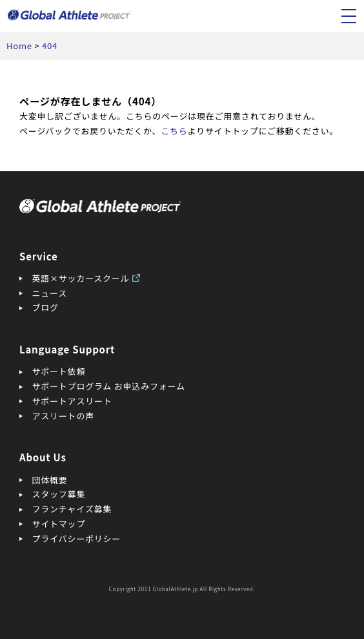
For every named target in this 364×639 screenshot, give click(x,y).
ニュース (50, 293)
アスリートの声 (63, 416)
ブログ (45, 307)
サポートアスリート (72, 401)
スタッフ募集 (59, 494)
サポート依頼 (59, 371)
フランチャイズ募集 (72, 509)
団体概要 (50, 480)
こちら (174, 131)
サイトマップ (59, 524)
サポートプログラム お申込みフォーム (109, 386)
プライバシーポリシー (77, 539)
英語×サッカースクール (81, 278)
